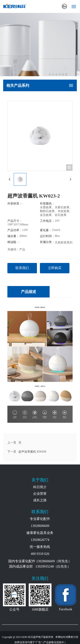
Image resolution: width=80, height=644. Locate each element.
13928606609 (40, 526)
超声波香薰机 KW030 (32, 452)
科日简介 (40, 487)
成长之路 (40, 500)
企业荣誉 (40, 494)
